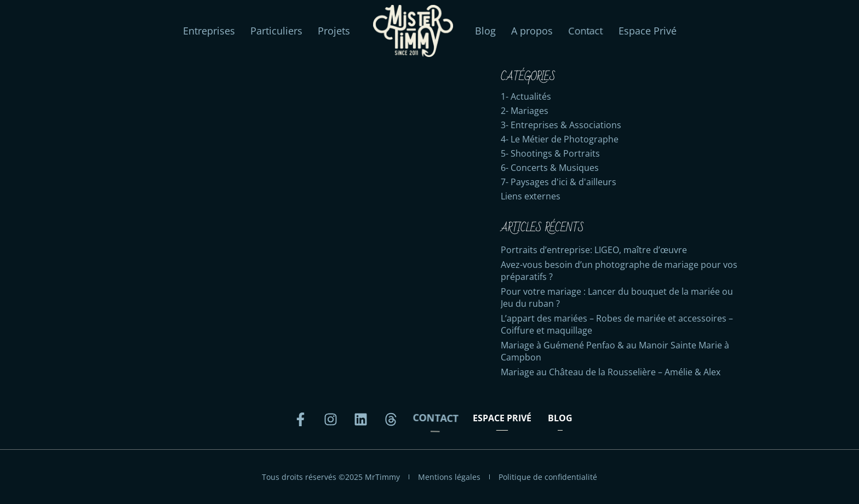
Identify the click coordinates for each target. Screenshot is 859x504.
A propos (532, 31)
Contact (585, 31)
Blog (485, 31)
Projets (334, 31)
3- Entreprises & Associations (561, 125)
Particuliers (276, 31)
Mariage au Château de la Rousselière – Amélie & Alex (611, 372)
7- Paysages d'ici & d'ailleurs (559, 182)
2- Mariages (525, 111)
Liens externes (531, 196)
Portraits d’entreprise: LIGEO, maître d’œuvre (594, 250)
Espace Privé (648, 31)
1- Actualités (526, 96)
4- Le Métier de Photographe (560, 139)
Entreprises (209, 31)
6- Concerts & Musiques (550, 168)
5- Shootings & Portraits (550, 153)
